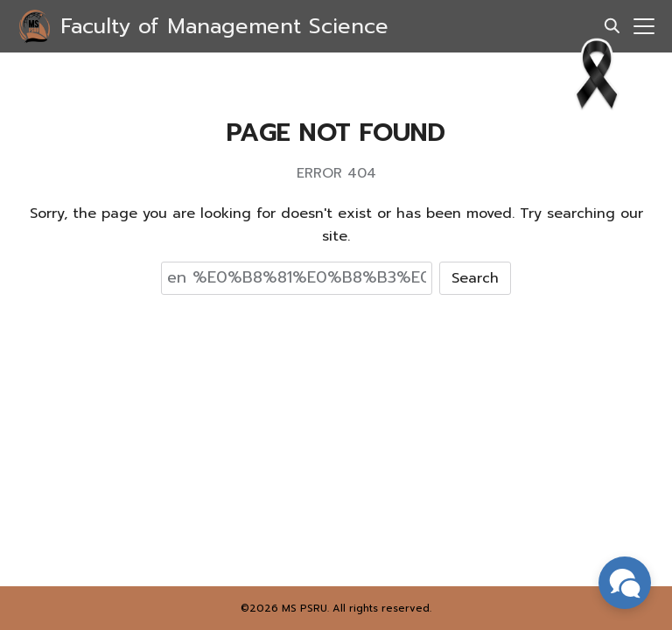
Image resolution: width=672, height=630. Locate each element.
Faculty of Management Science (224, 26)
